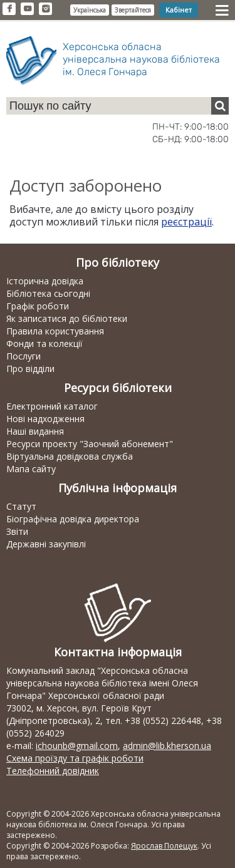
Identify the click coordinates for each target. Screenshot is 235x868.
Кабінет (179, 10)
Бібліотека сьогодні (48, 293)
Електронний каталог (52, 406)
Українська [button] (90, 10)
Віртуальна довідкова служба (70, 456)
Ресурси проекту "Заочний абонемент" (90, 444)
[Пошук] (220, 106)
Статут (21, 506)
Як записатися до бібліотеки (67, 318)
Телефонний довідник (53, 771)
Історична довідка (45, 281)
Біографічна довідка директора (73, 519)
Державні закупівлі (46, 544)
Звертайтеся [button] (133, 10)
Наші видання (35, 431)
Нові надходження (45, 419)
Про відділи (30, 369)
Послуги (23, 356)
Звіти (17, 531)
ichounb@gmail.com (77, 746)
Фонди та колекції (44, 344)
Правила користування (55, 331)
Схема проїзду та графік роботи (75, 758)
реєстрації (186, 222)
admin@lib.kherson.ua (167, 746)
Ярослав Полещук (164, 846)
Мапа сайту (31, 469)
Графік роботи (38, 306)
